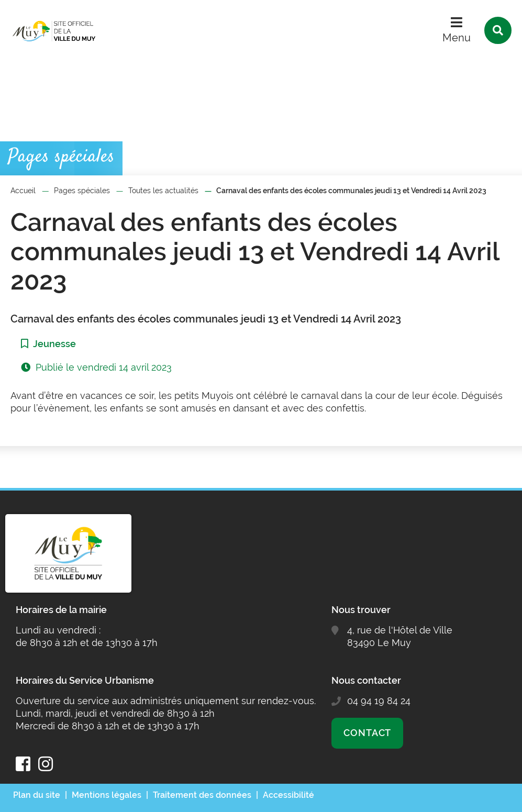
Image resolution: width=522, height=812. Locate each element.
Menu (457, 38)
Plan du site (37, 795)
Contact (367, 733)
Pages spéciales (82, 191)
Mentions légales (107, 795)
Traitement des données (202, 795)
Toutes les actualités (163, 191)
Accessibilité (288, 795)
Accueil (23, 191)
